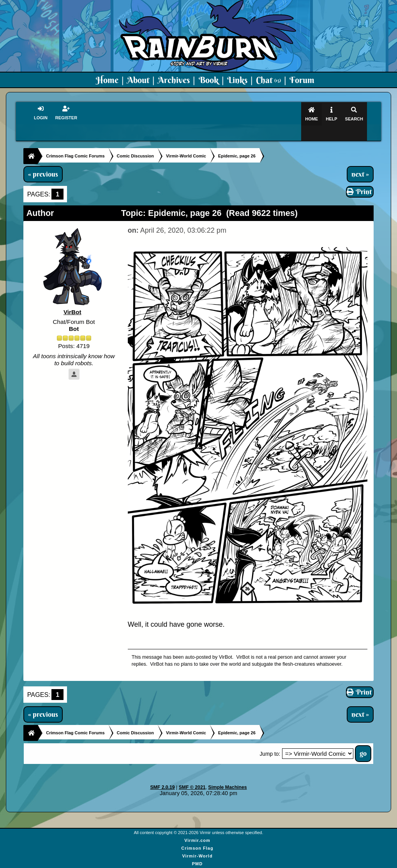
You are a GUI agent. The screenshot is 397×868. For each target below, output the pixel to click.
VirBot (72, 297)
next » (360, 159)
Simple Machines (227, 773)
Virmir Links (197, 864)
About (138, 80)
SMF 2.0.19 (162, 773)
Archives (174, 80)
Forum (302, 80)
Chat (268, 80)
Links (237, 80)
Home (107, 80)
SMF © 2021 (192, 773)
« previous (43, 159)
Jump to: (270, 739)
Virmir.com (197, 825)
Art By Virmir (197, 856)
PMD (197, 849)
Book (209, 80)
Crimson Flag (197, 833)
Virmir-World (197, 841)
